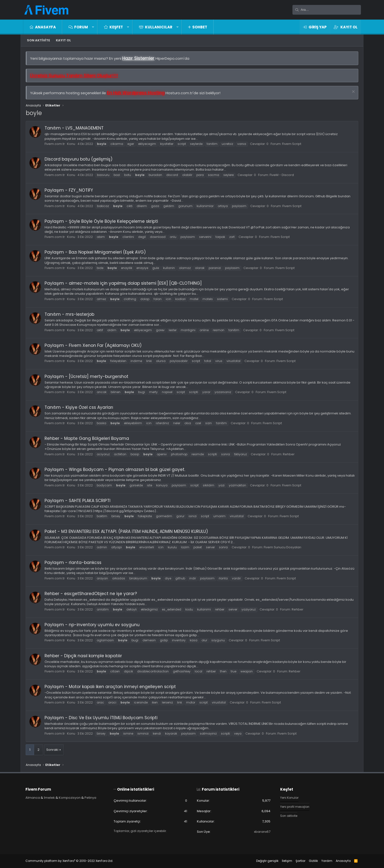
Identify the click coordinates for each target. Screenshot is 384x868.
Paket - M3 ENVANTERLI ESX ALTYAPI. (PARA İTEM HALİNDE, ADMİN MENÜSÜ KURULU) (126, 532)
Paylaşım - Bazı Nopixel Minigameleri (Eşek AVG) (95, 252)
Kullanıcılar (159, 27)
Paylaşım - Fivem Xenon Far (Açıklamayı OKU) (93, 345)
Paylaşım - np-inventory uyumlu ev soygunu (92, 625)
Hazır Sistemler (138, 58)
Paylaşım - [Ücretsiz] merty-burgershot (86, 376)
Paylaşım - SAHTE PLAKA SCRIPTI (78, 501)
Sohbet (200, 27)
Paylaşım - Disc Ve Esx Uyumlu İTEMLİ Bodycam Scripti (101, 718)
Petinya (90, 798)
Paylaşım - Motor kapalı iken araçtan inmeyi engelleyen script (110, 687)
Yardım (327, 861)
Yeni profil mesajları (296, 807)
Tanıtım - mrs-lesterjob (69, 314)
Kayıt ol (63, 40)
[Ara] (327, 10)
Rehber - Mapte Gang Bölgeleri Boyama (87, 438)
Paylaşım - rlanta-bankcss (73, 563)
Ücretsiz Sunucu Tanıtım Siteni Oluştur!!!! (74, 76)
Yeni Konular (290, 798)
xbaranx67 (262, 832)
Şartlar (300, 861)
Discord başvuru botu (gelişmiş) (78, 159)
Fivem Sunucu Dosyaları (282, 547)
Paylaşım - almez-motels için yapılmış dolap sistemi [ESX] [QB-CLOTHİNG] (123, 283)
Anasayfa (45, 27)
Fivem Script (292, 144)
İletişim (287, 861)
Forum (81, 27)
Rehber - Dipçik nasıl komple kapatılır (83, 656)
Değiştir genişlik (267, 861)
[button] (93, 27)
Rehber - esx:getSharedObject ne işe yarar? (91, 594)
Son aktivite (38, 40)
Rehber (289, 454)
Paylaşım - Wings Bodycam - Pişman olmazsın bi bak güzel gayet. (115, 469)
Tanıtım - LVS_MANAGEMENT (74, 128)
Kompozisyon (70, 798)
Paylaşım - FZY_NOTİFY (69, 190)
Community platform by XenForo (69, 861)
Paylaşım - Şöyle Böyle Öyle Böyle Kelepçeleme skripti (101, 221)
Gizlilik (313, 861)
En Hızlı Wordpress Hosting (136, 93)
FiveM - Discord (282, 175)
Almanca (33, 798)
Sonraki (52, 750)
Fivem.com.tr (55, 144)
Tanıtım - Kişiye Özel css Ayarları (79, 407)
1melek (49, 798)
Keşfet (116, 27)
